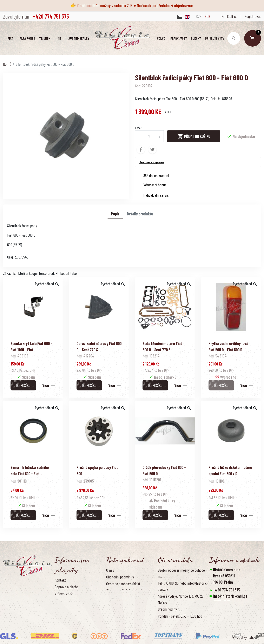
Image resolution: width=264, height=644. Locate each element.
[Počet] (149, 136)
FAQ (57, 600)
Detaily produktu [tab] (140, 214)
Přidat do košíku (194, 136)
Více (46, 385)
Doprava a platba (67, 587)
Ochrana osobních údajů (123, 584)
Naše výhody (115, 597)
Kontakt (60, 580)
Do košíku (23, 385)
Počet (138, 128)
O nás (110, 570)
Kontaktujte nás (66, 607)
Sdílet (141, 149)
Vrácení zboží (64, 593)
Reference (62, 614)
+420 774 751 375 (227, 590)
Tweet (152, 149)
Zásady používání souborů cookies (130, 590)
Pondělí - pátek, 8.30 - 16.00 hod (180, 616)
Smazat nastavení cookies (230, 615)
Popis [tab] (115, 214)
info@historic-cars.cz (230, 596)
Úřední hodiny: (168, 609)
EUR (207, 16)
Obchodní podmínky (120, 577)
